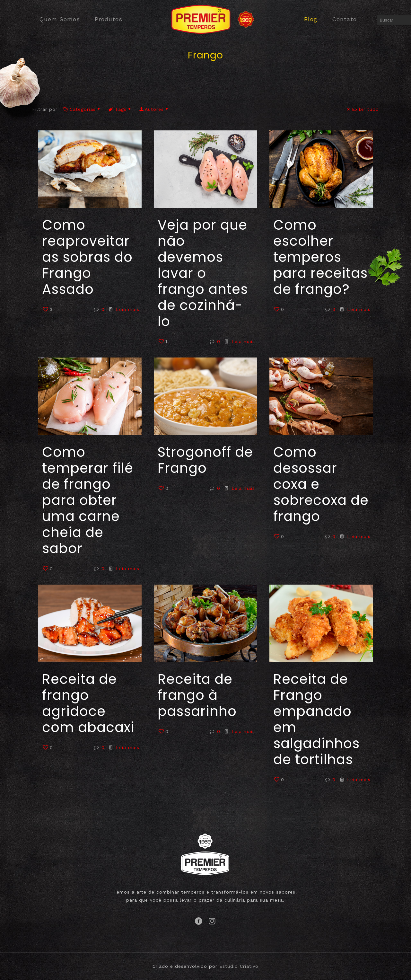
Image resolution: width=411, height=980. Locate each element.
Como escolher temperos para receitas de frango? (320, 257)
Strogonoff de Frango (205, 460)
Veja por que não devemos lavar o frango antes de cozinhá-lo (203, 273)
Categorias (82, 109)
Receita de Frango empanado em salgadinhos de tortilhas (316, 719)
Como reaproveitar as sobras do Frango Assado (87, 257)
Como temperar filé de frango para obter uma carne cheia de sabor (88, 500)
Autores (154, 109)
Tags (120, 109)
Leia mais (128, 309)
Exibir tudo (362, 109)
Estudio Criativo (239, 966)
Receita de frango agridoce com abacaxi (88, 703)
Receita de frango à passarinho (197, 695)
